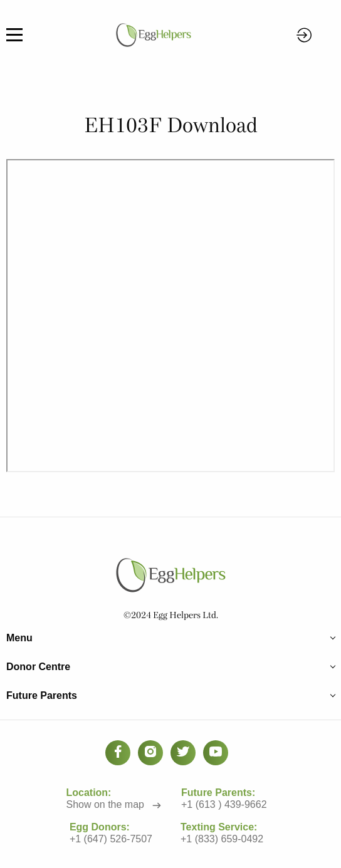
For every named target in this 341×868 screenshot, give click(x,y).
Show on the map (106, 804)
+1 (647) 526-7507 (111, 838)
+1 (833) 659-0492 (222, 838)
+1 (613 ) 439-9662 (224, 804)
